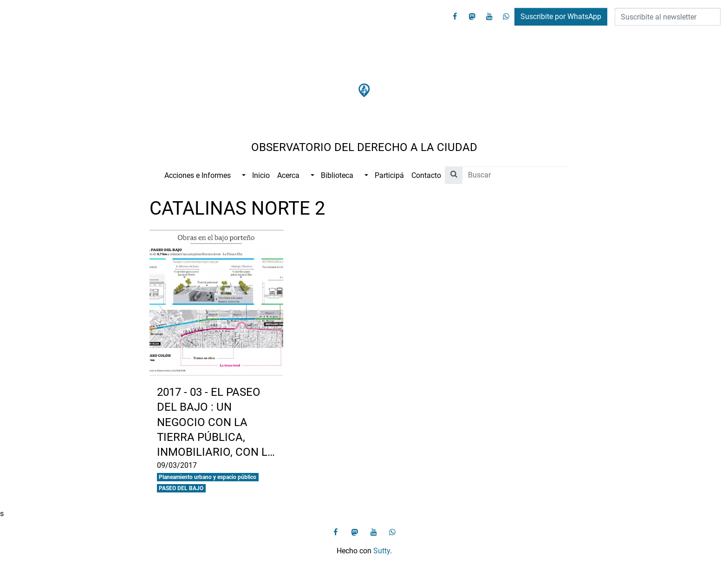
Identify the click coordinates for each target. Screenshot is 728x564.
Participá (389, 175)
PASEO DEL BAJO (181, 488)
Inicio (261, 175)
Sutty (382, 551)
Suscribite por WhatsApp (561, 16)
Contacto (426, 175)
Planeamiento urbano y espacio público (208, 477)
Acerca (288, 175)
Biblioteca (337, 175)
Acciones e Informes (198, 175)
